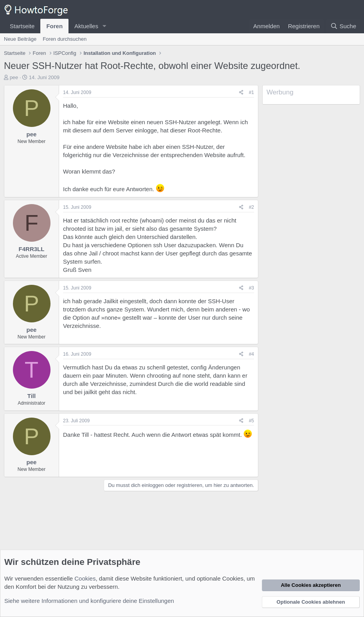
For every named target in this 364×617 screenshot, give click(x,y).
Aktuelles (86, 26)
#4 (251, 354)
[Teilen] (241, 93)
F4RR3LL (32, 249)
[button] (105, 26)
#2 (251, 207)
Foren (54, 26)
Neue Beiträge (20, 39)
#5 (251, 421)
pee (14, 77)
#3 (251, 288)
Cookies (85, 578)
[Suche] (343, 26)
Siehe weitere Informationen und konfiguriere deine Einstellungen (89, 601)
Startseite (22, 26)
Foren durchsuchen (65, 39)
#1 (251, 92)
